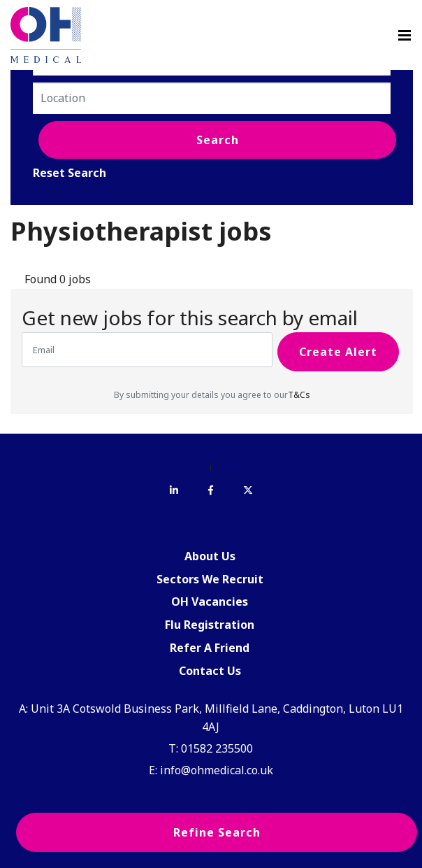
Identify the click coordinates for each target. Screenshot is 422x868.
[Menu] (405, 35)
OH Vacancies (210, 602)
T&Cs (299, 395)
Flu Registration (210, 625)
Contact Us (210, 671)
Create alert (338, 352)
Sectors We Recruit (210, 579)
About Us (210, 556)
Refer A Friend (210, 648)
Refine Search (217, 832)
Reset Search (70, 173)
